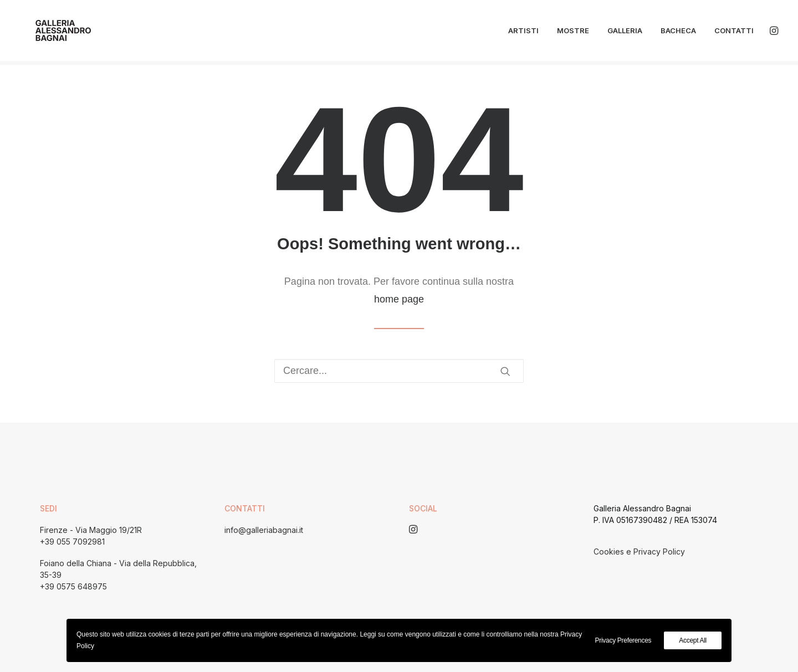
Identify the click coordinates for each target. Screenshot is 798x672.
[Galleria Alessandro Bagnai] (53, 33)
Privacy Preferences (623, 640)
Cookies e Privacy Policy (639, 552)
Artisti (523, 33)
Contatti (734, 33)
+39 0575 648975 (73, 586)
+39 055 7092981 (72, 542)
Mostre (573, 33)
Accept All (693, 640)
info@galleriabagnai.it (264, 530)
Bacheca (678, 33)
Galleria (625, 33)
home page (399, 299)
